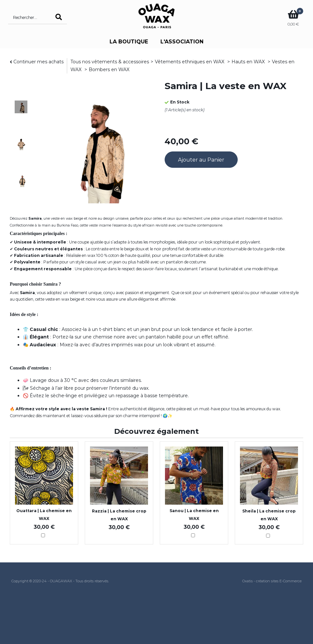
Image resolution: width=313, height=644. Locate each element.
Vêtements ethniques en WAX (190, 62)
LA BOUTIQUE (129, 42)
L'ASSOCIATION (182, 42)
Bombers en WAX (109, 70)
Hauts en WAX (249, 62)
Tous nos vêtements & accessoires (110, 62)
